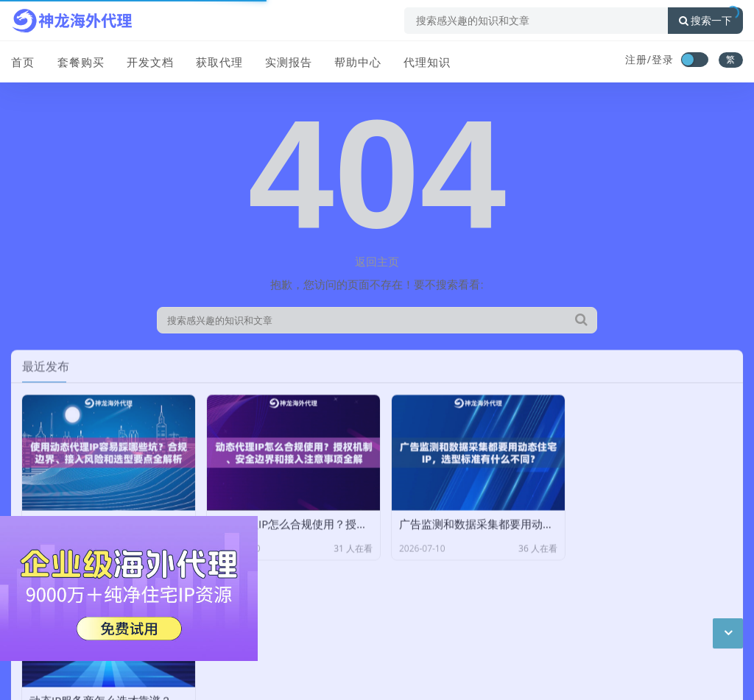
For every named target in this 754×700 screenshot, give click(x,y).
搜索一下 (705, 21)
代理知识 (426, 61)
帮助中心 (357, 61)
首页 (23, 61)
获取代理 (219, 61)
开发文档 (149, 61)
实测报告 (288, 61)
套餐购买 (80, 61)
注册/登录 (649, 59)
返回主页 (377, 261)
